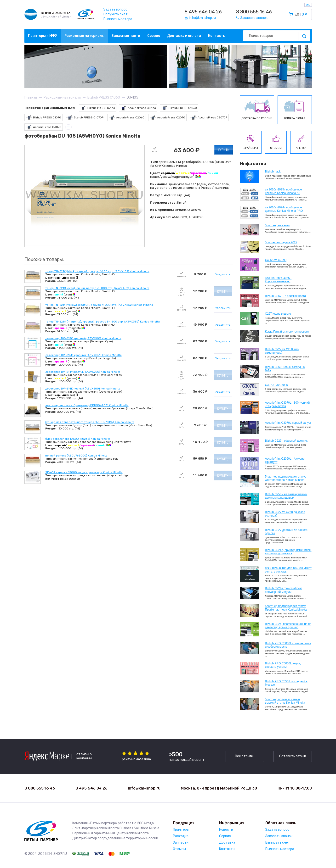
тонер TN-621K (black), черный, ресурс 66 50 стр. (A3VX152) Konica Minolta (97, 271)
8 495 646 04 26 (203, 12)
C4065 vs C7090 (276, 260)
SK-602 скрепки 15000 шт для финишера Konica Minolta (84, 472)
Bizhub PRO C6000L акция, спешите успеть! (283, 665)
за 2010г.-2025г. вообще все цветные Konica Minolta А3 (284, 191)
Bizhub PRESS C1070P (85, 118)
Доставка (227, 843)
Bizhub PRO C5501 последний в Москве (286, 683)
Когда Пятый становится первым (287, 332)
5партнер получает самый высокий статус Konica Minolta (285, 701)
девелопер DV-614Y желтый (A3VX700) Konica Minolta (83, 372)
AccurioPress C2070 (167, 118)
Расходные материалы (84, 36)
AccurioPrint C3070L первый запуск (288, 423)
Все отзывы (245, 756)
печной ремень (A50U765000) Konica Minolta (76, 456)
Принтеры (181, 830)
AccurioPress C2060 (127, 118)
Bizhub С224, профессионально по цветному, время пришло (288, 626)
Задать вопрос (115, 9)
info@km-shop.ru (144, 788)
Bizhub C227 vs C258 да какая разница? (285, 514)
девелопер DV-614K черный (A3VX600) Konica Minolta (83, 389)
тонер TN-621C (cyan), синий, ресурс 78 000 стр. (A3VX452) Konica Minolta (97, 288)
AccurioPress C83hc (138, 108)
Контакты (217, 36)
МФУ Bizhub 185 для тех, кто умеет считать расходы (288, 570)
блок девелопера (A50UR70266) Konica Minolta (78, 439)
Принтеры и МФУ (43, 36)
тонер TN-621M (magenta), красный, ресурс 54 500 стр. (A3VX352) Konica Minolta (103, 322)
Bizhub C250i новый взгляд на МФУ (285, 369)
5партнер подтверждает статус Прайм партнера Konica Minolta (286, 608)
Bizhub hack (273, 172)
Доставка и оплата (184, 36)
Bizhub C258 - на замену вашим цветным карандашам (286, 496)
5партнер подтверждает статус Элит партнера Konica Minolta (286, 478)
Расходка (181, 836)
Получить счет (116, 14)
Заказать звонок (279, 836)
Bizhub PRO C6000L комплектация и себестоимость (288, 645)
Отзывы (179, 849)
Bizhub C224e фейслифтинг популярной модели (284, 590)
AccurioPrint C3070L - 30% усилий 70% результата (288, 404)
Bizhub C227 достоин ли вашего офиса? (286, 532)
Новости (226, 830)
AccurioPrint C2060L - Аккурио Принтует (285, 460)
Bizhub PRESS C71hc (98, 108)
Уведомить (223, 274)
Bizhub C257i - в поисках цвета (286, 296)
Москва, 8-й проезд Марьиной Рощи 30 (219, 788)
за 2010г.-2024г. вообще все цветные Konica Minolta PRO (284, 209)
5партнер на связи (277, 225)
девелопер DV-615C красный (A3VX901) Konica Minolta (83, 338)
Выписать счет (278, 843)
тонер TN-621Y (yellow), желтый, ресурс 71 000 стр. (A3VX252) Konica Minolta (99, 305)
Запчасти (181, 843)
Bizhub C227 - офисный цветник (286, 441)
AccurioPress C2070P (209, 118)
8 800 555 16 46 (254, 12)
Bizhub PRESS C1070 (44, 118)
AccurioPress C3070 (44, 127)
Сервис (154, 36)
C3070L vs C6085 (277, 385)
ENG (308, 5)
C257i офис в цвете (278, 314)
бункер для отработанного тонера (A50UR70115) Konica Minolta (90, 422)
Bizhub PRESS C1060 (179, 108)
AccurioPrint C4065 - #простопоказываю (278, 280)
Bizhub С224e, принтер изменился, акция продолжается (288, 552)
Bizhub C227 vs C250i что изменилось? (282, 351)
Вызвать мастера (118, 19)
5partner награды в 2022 (281, 242)
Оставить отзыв (293, 756)
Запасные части (126, 36)
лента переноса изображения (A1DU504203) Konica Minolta (87, 405)
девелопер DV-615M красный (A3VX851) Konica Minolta (83, 355)
